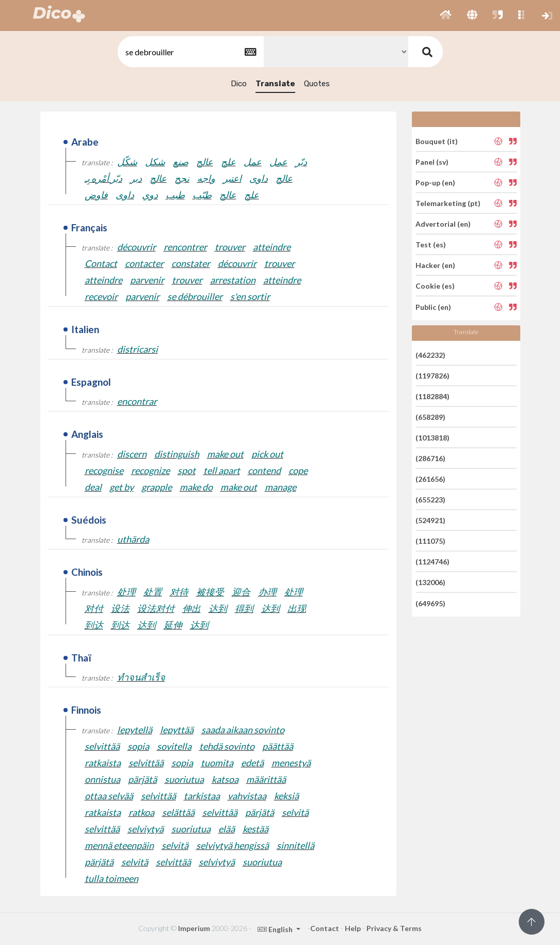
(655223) (430, 500)
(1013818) (433, 438)
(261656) (430, 479)
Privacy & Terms (394, 928)
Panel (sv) (432, 162)
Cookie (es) (435, 286)
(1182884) (433, 396)
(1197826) (433, 376)
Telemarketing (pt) (448, 203)
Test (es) (431, 245)
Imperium (194, 928)
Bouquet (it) (437, 141)
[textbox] (190, 52)
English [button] (276, 929)
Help (353, 928)
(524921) (430, 520)
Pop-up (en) (435, 183)
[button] (446, 15)
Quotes (317, 84)
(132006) (430, 582)
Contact (325, 928)
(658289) (430, 417)
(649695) (430, 603)
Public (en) (433, 306)
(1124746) (433, 562)
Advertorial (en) (443, 224)
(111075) (430, 541)
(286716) (430, 458)
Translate (275, 84)
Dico (239, 84)
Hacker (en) (435, 265)
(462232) (430, 355)
